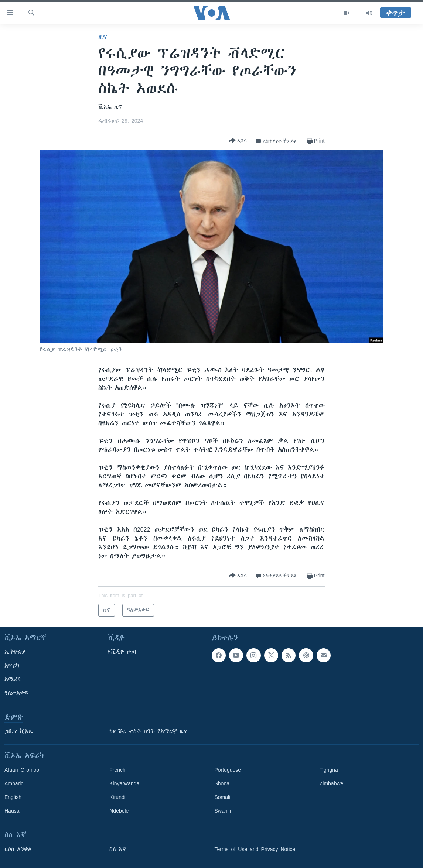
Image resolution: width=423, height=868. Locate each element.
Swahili (223, 811)
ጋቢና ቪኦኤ (19, 731)
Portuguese (228, 770)
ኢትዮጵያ (15, 652)
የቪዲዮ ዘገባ (122, 652)
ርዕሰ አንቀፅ (18, 849)
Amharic (14, 783)
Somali (223, 797)
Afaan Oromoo (22, 770)
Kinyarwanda (124, 783)
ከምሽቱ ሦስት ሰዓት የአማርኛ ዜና (148, 731)
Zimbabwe (332, 783)
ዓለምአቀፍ (16, 693)
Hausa (12, 811)
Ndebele (119, 811)
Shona (222, 783)
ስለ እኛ (118, 849)
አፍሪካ (12, 666)
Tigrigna (329, 770)
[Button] (238, 141)
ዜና (103, 37)
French (117, 770)
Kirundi (117, 797)
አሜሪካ (13, 679)
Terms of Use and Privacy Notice (255, 849)
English (13, 797)
